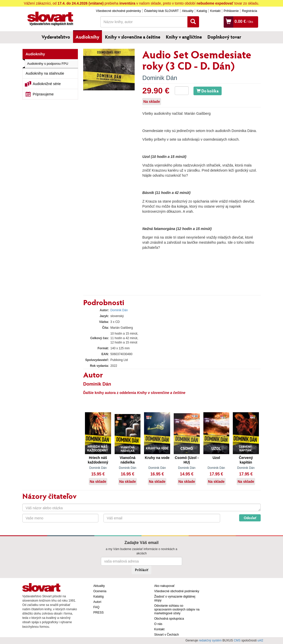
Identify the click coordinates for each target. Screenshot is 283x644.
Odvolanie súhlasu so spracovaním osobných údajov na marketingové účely (177, 609)
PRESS (99, 613)
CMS (237, 640)
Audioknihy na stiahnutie (45, 73)
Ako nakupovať (164, 586)
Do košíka (208, 91)
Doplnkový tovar (224, 37)
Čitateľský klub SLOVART (161, 11)
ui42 (260, 640)
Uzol (216, 458)
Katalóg (202, 11)
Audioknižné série (47, 84)
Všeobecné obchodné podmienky (118, 11)
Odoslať (250, 518)
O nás (158, 624)
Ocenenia (100, 591)
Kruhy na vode (157, 458)
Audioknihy (87, 37)
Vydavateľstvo (56, 37)
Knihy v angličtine (184, 37)
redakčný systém (210, 640)
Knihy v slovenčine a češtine (133, 37)
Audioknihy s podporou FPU (48, 64)
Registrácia (250, 11)
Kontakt (215, 11)
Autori (97, 602)
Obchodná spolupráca (169, 619)
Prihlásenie (231, 11)
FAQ (96, 607)
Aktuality (188, 11)
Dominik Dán (160, 78)
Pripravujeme (43, 94)
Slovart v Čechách (166, 635)
